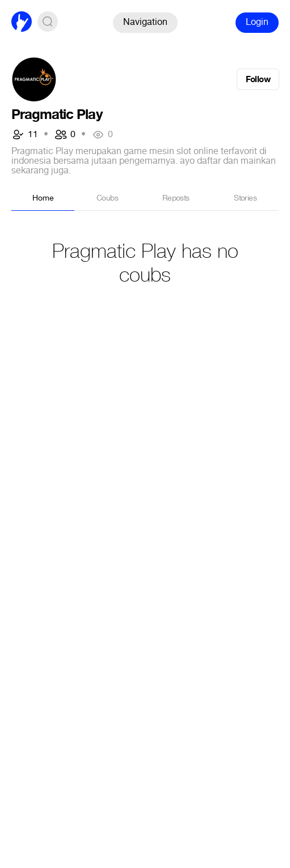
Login (257, 22)
